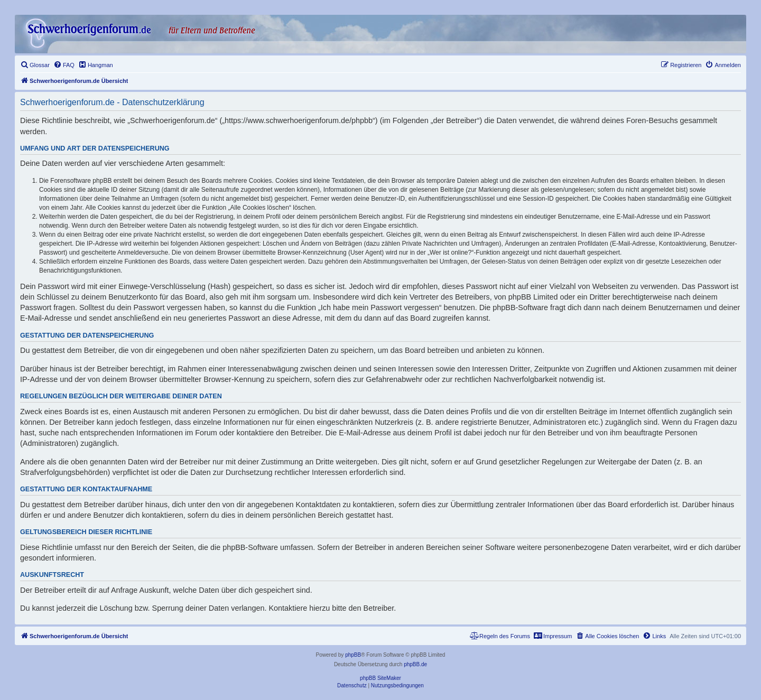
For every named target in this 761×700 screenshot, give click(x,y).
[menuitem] (35, 65)
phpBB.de (415, 664)
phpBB (353, 655)
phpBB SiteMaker (380, 678)
